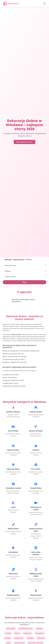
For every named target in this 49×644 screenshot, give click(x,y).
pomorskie (41, 638)
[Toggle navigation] (44, 3)
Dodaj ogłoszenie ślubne (24, 142)
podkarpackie (19, 638)
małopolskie (27, 633)
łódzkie (17, 633)
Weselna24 (8, 259)
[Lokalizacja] (24, 271)
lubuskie (8, 633)
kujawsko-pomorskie (26, 629)
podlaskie (30, 638)
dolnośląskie (11, 629)
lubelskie (39, 629)
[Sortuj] (24, 277)
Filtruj (25, 282)
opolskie (7, 638)
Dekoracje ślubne (19, 259)
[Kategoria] (24, 265)
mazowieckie (40, 633)
